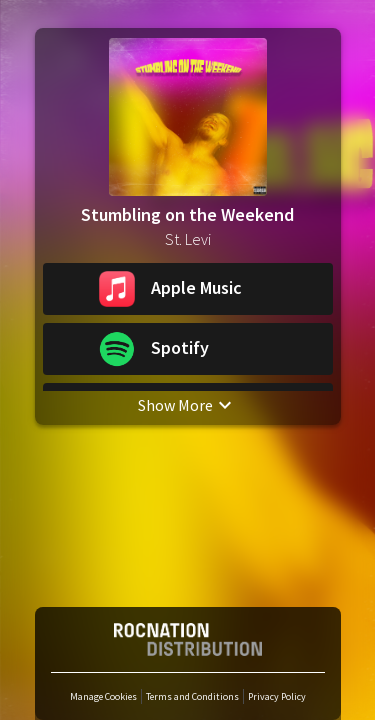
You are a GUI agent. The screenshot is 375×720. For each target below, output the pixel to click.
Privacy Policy (277, 696)
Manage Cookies (103, 696)
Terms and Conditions (192, 696)
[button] (188, 289)
